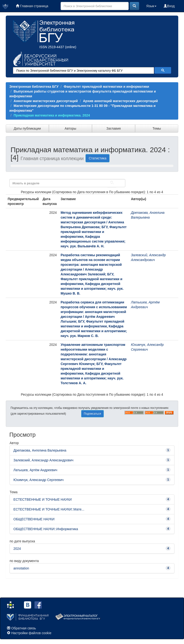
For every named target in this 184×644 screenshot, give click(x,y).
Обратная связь (24, 628)
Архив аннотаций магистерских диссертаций (120, 101)
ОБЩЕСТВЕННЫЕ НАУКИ (34, 519)
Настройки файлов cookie (31, 633)
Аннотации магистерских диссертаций (46, 101)
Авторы (70, 128)
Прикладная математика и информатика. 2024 (52, 115)
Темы (157, 128)
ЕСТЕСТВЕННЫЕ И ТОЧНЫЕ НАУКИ (43, 499)
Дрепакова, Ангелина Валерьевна (40, 450)
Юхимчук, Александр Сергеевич (38, 480)
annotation (21, 568)
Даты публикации (27, 128)
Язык (152, 6)
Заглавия (114, 128)
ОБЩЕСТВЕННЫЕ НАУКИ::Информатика (46, 529)
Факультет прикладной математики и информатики (106, 87)
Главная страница (32, 6)
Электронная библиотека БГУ (34, 87)
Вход (169, 6)
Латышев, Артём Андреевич (35, 470)
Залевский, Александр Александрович (43, 460)
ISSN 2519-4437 (52, 47)
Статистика (98, 158)
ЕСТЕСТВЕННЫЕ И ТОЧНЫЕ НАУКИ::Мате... (49, 509)
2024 (17, 549)
